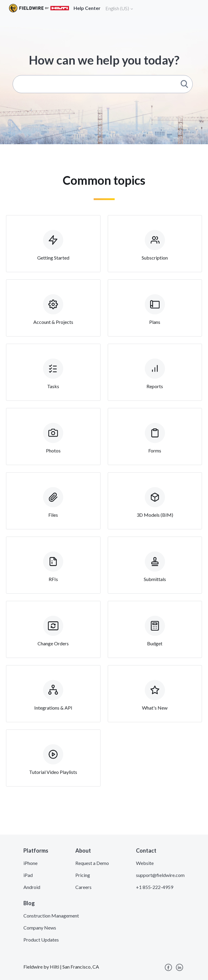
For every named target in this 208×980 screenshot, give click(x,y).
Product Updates (41, 940)
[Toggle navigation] (196, 8)
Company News (40, 928)
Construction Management (51, 916)
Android (32, 887)
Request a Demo (92, 863)
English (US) (119, 8)
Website (145, 863)
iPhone (30, 863)
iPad (28, 875)
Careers (83, 887)
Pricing (83, 875)
